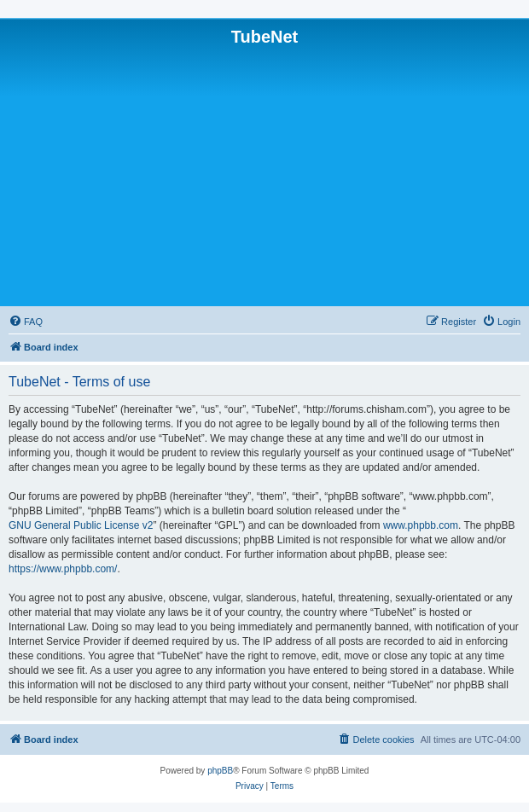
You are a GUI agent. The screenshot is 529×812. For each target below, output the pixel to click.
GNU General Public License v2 (81, 525)
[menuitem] (26, 322)
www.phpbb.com (421, 525)
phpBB (220, 771)
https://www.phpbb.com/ (63, 569)
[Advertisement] (264, 175)
